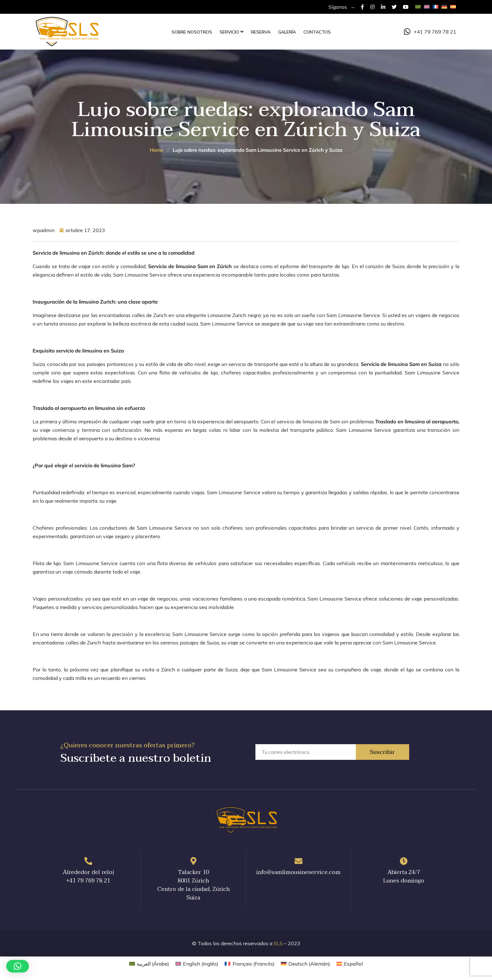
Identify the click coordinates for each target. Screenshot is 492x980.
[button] (18, 966)
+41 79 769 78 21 (430, 32)
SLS (278, 943)
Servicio (229, 32)
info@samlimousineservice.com (298, 872)
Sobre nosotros (192, 32)
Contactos (317, 32)
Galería (287, 32)
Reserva (261, 32)
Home (157, 150)
